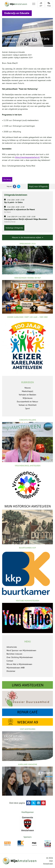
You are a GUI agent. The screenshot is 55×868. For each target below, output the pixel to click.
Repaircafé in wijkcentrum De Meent (19, 209)
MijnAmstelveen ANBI (16, 668)
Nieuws (28, 388)
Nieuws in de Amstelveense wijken (28, 237)
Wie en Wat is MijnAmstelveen (19, 664)
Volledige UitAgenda (14, 228)
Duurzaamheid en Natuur (27, 402)
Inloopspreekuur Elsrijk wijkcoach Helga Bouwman (26, 219)
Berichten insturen (14, 654)
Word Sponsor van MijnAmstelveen (21, 650)
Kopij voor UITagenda (38, 186)
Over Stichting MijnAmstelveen (20, 657)
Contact (10, 661)
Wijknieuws (28, 398)
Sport (27, 408)
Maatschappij (27, 391)
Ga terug (7, 179)
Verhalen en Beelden (27, 395)
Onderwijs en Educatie (17, 52)
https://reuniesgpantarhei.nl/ (27, 157)
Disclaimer (11, 671)
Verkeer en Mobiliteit (28, 405)
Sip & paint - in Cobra (13, 202)
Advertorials (12, 647)
